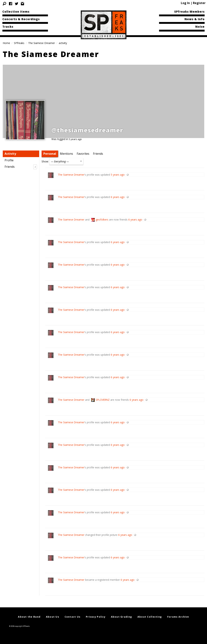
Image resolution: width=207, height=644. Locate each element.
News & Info (195, 19)
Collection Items (16, 12)
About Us (53, 617)
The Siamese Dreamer (42, 43)
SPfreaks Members (189, 12)
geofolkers (102, 220)
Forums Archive (178, 617)
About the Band (29, 617)
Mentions (66, 154)
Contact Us (73, 617)
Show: (45, 161)
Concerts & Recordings (21, 19)
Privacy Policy (96, 617)
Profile (9, 160)
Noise (200, 27)
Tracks (8, 27)
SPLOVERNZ (103, 400)
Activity (10, 154)
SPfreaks (19, 43)
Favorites (83, 154)
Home (6, 43)
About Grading (122, 617)
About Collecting (150, 617)
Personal (50, 154)
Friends (21, 167)
